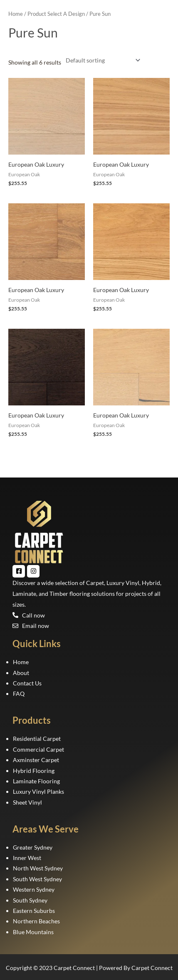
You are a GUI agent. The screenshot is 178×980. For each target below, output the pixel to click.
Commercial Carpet (38, 749)
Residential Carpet (37, 739)
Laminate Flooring (36, 781)
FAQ (19, 694)
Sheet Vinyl (27, 802)
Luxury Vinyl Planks (38, 791)
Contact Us (27, 683)
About (21, 673)
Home (16, 14)
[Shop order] (101, 60)
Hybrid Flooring (34, 771)
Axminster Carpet (36, 760)
